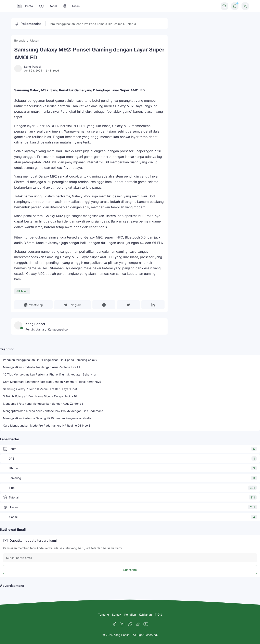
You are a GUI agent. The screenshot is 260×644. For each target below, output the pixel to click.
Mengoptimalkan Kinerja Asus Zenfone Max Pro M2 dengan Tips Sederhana (53, 411)
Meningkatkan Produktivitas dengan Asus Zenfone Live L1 (42, 367)
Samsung (130, 478)
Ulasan (71, 6)
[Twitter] (130, 624)
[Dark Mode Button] (245, 6)
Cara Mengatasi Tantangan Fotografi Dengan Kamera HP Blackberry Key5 (52, 382)
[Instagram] (122, 624)
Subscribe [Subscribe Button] (130, 570)
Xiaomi (130, 517)
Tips (130, 488)
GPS (130, 458)
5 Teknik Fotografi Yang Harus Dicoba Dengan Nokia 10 (40, 396)
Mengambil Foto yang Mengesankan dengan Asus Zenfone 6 (43, 404)
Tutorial (48, 6)
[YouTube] (146, 624)
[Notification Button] (235, 6)
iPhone (130, 468)
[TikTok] (138, 624)
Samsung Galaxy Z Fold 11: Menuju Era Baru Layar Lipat (40, 389)
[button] (33, 305)
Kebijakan (145, 615)
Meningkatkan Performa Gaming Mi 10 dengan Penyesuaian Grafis (47, 418)
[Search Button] (224, 6)
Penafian (130, 615)
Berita (25, 6)
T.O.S (158, 615)
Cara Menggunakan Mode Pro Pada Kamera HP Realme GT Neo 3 (92, 24)
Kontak (117, 615)
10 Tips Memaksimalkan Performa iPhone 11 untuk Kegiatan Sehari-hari (50, 374)
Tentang (104, 615)
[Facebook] (114, 624)
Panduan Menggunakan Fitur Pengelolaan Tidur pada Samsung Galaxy (50, 360)
